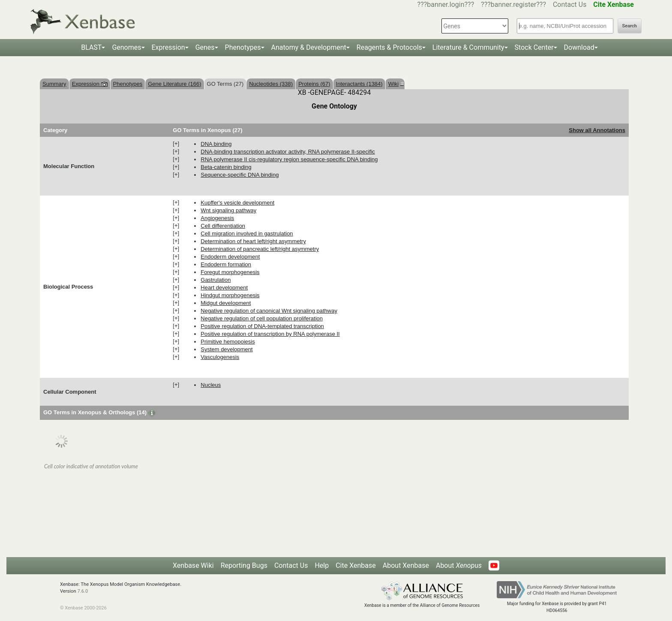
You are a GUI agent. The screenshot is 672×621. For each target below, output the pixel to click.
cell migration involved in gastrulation (247, 234)
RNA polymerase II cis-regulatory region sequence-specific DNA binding (289, 159)
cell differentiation (223, 226)
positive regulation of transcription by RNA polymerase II (270, 334)
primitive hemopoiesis (228, 342)
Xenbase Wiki (193, 565)
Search (630, 26)
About (459, 565)
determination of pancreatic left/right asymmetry (260, 249)
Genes (205, 47)
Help (322, 565)
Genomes (126, 47)
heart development (224, 288)
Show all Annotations (597, 130)
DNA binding (216, 144)
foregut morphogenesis (230, 272)
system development (226, 349)
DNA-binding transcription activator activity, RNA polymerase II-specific (288, 152)
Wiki (395, 84)
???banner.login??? (446, 5)
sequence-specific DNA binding (240, 175)
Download (579, 47)
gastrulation (216, 280)
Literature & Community (468, 47)
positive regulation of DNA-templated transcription (262, 326)
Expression (168, 47)
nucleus (211, 385)
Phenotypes (243, 47)
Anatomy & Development (309, 47)
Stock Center (534, 47)
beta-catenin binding (226, 167)
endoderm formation (226, 264)
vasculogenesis (220, 357)
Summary (54, 84)
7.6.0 (82, 591)
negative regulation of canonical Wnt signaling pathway (269, 311)
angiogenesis (217, 218)
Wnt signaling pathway (228, 210)
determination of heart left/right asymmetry (253, 241)
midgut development (226, 303)
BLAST (91, 47)
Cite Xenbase (356, 565)
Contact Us (570, 5)
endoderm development (230, 257)
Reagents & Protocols (389, 47)
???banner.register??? (513, 5)
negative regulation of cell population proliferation (262, 318)
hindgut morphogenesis (230, 295)
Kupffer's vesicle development (237, 203)
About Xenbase (406, 565)
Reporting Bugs (244, 565)
